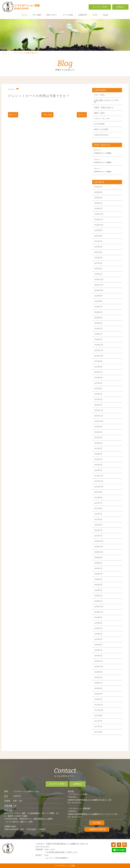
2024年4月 (98, 328)
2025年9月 (98, 235)
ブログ (95, 15)
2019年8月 (98, 628)
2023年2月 (98, 404)
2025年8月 (98, 240)
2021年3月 (98, 529)
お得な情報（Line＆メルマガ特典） (106, 106)
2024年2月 (98, 339)
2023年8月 (98, 371)
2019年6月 (98, 638)
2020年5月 (98, 584)
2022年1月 (98, 475)
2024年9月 (98, 300)
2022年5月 (98, 453)
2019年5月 (98, 644)
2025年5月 (98, 257)
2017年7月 (98, 726)
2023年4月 (98, 393)
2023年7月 (98, 377)
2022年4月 (98, 459)
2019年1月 (98, 666)
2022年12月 (99, 415)
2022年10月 (99, 426)
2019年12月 (99, 611)
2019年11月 (99, 617)
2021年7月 (98, 508)
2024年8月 (98, 306)
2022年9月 (98, 431)
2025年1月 (98, 279)
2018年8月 (98, 677)
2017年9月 (98, 720)
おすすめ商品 (99, 129)
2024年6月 (98, 317)
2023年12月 (99, 349)
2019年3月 (98, 655)
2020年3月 (98, 595)
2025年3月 (98, 268)
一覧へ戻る (47, 119)
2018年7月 (98, 682)
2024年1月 (98, 344)
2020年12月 (99, 546)
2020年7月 (98, 573)
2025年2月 (98, 273)
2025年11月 (99, 224)
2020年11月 (99, 551)
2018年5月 (98, 688)
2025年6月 (98, 251)
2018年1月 (98, 704)
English (106, 15)
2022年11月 (99, 420)
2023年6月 (98, 382)
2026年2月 (98, 208)
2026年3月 (98, 202)
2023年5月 (98, 388)
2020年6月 (98, 578)
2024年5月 (98, 322)
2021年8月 (98, 502)
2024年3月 (98, 333)
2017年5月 (98, 731)
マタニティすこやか (102, 123)
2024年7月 (98, 311)
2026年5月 (98, 191)
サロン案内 (37, 15)
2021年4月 (98, 524)
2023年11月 (99, 355)
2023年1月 (98, 409)
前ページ (13, 119)
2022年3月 (98, 464)
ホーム (25, 15)
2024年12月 (99, 284)
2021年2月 (98, 535)
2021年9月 (98, 497)
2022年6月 (98, 448)
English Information (101, 139)
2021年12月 (99, 480)
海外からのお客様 (101, 134)
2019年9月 (98, 622)
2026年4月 (98, 197)
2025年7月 (98, 246)
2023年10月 (99, 360)
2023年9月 (98, 366)
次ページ (82, 119)
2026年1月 (98, 213)
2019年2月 (98, 660)
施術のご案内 (99, 118)
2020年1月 (98, 606)
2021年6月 (98, 513)
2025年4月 (98, 262)
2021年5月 (98, 519)
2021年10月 (99, 491)
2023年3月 (98, 399)
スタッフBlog (99, 99)
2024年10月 (99, 295)
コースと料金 (68, 15)
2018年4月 (98, 693)
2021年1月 (98, 540)
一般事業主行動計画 (97, 832)
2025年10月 (99, 230)
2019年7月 (98, 633)
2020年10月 (99, 557)
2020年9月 (98, 562)
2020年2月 (98, 600)
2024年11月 (99, 290)
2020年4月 (98, 589)
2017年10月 (99, 715)
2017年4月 (98, 737)
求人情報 (97, 826)
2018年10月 (99, 671)
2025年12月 (99, 219)
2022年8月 (98, 437)
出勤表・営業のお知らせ (104, 112)
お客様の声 (83, 15)
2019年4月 (98, 649)
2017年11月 (99, 709)
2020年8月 (98, 568)
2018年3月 (98, 698)
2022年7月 (98, 442)
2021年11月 (99, 486)
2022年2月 (98, 469)
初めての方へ (52, 15)
